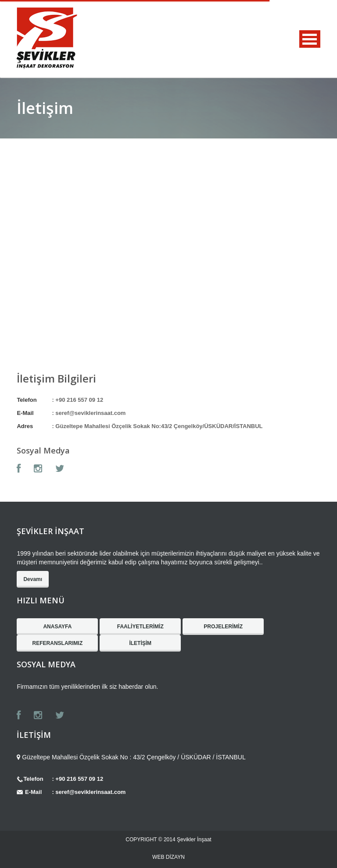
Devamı (33, 579)
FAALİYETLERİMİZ (140, 627)
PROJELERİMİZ (223, 627)
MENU (310, 39)
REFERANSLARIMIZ (58, 643)
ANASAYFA (57, 627)
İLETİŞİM (140, 643)
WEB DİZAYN (168, 857)
